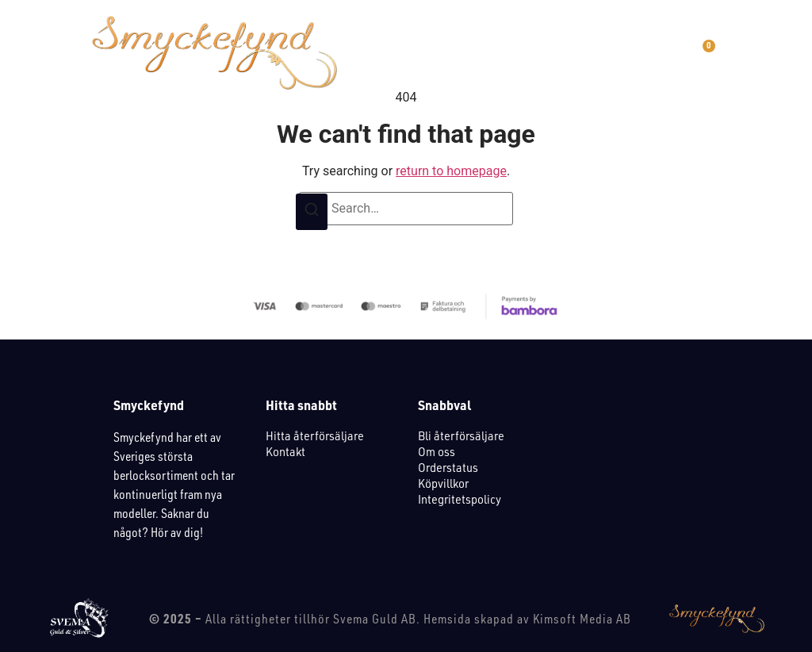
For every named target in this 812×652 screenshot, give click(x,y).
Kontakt (285, 451)
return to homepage (451, 171)
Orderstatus (448, 467)
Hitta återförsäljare (315, 435)
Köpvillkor (443, 483)
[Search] (312, 212)
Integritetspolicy (460, 499)
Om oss (437, 451)
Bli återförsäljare (461, 435)
